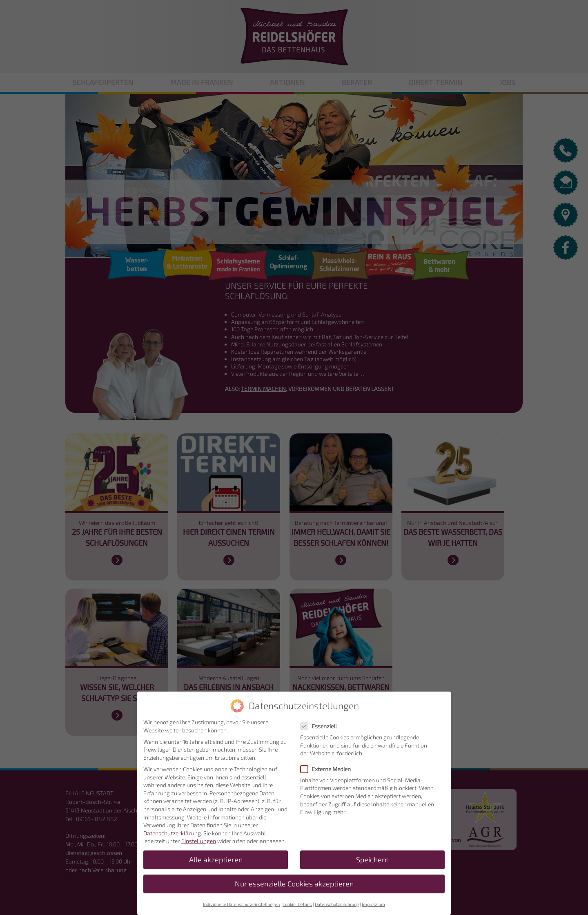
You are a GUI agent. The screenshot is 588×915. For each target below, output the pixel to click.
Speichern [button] (372, 865)
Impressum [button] (373, 910)
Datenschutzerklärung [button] (337, 910)
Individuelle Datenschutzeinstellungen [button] (241, 910)
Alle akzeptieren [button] (216, 865)
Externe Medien (328, 774)
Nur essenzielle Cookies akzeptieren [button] (294, 889)
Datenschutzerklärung (172, 838)
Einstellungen (199, 847)
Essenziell (321, 731)
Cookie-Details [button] (297, 910)
